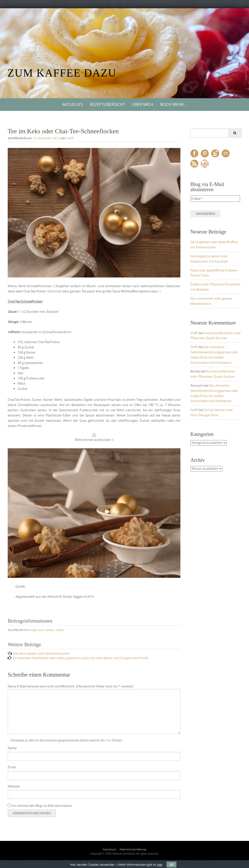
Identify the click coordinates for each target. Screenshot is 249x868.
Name (12, 748)
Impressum (110, 849)
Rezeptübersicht (107, 104)
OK (171, 865)
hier (108, 740)
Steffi (70, 138)
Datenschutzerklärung (133, 849)
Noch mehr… (173, 104)
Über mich (143, 104)
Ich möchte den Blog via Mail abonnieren (40, 806)
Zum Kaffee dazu (62, 73)
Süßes (60, 630)
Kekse (50, 630)
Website (14, 786)
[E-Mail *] (215, 199)
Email (12, 767)
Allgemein (37, 630)
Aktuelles (73, 104)
